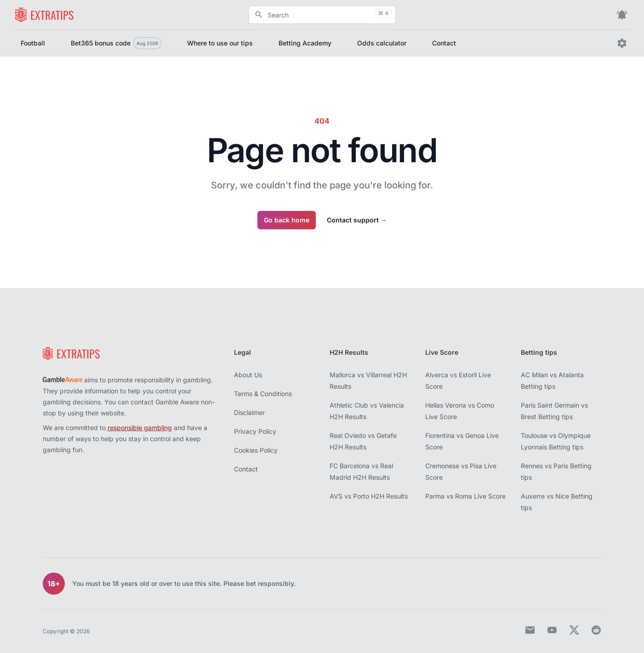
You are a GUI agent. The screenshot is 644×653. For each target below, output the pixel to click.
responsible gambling (140, 428)
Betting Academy (305, 43)
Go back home (287, 220)
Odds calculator (382, 43)
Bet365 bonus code (116, 43)
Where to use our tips (220, 43)
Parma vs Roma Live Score (465, 496)
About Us (248, 375)
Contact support (357, 220)
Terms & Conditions (263, 394)
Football (33, 43)
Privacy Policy (255, 431)
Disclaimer (249, 412)
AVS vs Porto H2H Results (369, 496)
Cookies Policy (256, 450)
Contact (444, 43)
